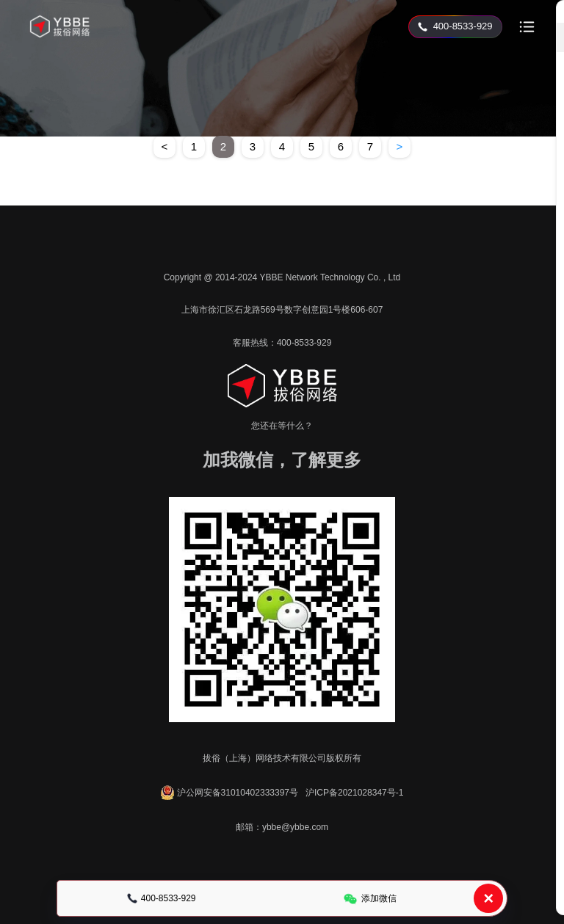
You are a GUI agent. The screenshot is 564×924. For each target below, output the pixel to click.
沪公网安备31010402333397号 (229, 793)
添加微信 (370, 899)
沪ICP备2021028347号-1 (354, 793)
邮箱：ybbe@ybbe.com (282, 827)
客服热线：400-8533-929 (282, 343)
